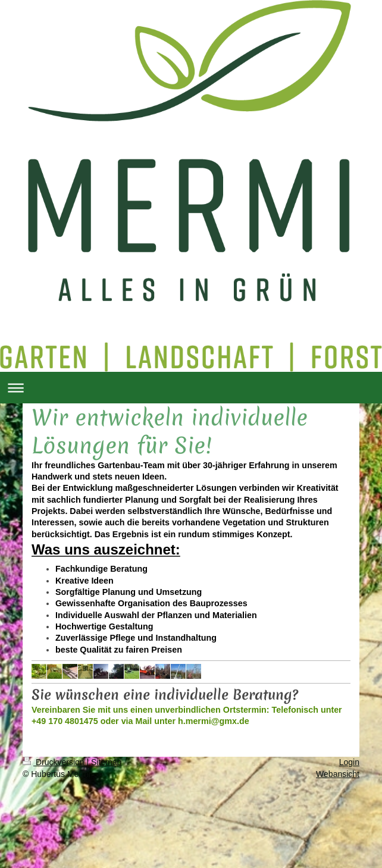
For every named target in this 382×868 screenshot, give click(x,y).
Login (349, 762)
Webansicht (338, 774)
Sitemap (106, 762)
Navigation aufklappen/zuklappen (191, 388)
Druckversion (54, 762)
